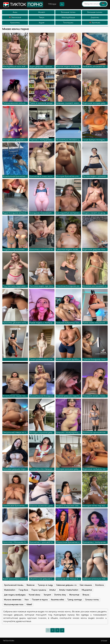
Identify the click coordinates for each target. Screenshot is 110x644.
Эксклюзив (15, 17)
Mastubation (10, 590)
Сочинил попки (92, 600)
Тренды (52, 4)
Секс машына (86, 585)
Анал (15, 12)
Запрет (47, 595)
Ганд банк (23, 590)
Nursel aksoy (34, 595)
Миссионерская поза (14, 605)
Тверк (42, 17)
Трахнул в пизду (45, 585)
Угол (27, 600)
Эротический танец (14, 585)
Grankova (99, 585)
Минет (42, 12)
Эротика (95, 23)
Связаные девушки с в (66, 585)
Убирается (87, 590)
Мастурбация (68, 17)
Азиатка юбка (57, 600)
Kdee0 (29, 605)
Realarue (31, 585)
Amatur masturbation (69, 590)
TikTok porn (8, 641)
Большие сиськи (95, 12)
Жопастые (74, 595)
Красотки (15, 23)
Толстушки (68, 23)
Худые (42, 23)
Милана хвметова (13, 600)
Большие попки (68, 12)
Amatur (53, 590)
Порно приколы (39, 590)
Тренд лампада (75, 600)
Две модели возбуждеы (15, 595)
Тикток (23, 5)
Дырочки (95, 17)
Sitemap (104, 641)
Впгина (86, 595)
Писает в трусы (40, 600)
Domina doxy (60, 595)
